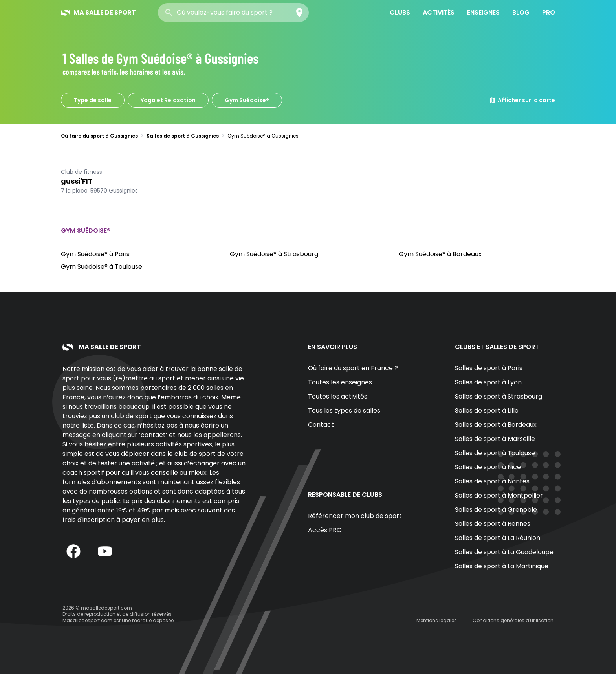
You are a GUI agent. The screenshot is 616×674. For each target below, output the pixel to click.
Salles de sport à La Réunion (498, 538)
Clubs (400, 12)
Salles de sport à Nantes (492, 481)
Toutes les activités (338, 396)
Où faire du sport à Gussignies (99, 136)
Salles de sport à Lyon (488, 382)
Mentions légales (437, 620)
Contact (321, 425)
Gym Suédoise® (247, 100)
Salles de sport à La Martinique (502, 566)
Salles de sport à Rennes (493, 524)
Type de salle (93, 100)
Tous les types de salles (344, 410)
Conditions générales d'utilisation (513, 620)
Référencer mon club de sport (355, 516)
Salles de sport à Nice (488, 467)
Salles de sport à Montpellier (499, 495)
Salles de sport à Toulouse (495, 453)
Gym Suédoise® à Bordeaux (440, 254)
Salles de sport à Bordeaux (496, 425)
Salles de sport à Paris (489, 368)
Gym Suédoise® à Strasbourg (274, 254)
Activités (439, 12)
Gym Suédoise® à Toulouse (102, 267)
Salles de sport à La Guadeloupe (504, 552)
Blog (521, 12)
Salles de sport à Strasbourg (499, 396)
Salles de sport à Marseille (495, 439)
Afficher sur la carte (522, 100)
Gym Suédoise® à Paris (95, 254)
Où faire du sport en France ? (353, 368)
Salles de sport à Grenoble (496, 510)
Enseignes (483, 12)
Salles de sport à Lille (487, 410)
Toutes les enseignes (340, 382)
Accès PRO (325, 530)
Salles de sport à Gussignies (183, 136)
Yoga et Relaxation (168, 100)
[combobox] (233, 13)
